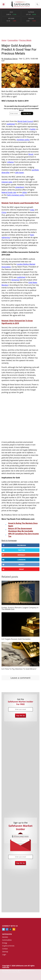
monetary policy (23, 140)
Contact (5, 949)
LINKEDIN (14, 560)
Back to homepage (9, 541)
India (32, 210)
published (11, 124)
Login (4, 955)
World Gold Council (25, 121)
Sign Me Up (21, 716)
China (4, 212)
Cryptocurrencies (8, 946)
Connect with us (10, 926)
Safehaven (7, 934)
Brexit (31, 154)
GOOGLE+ (14, 555)
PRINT (13, 569)
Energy (5, 943)
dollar (25, 192)
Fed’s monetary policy (16, 195)
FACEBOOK (14, 545)
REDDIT (13, 564)
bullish (33, 129)
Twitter (14, 550)
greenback (20, 187)
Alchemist (15, 280)
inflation (11, 162)
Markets (5, 937)
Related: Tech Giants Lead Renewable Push (20, 203)
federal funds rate (9, 192)
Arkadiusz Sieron (11, 59)
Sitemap (5, 952)
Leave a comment (20, 678)
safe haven (20, 172)
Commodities (7, 940)
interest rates (7, 182)
